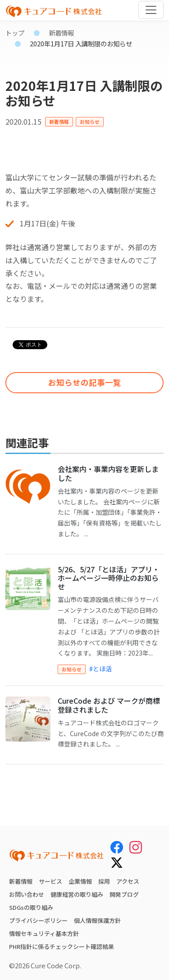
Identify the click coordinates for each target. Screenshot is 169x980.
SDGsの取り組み (31, 907)
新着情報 (61, 33)
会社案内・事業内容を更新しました (108, 473)
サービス (50, 881)
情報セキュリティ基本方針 (44, 933)
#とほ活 (100, 669)
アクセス (128, 881)
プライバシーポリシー (38, 920)
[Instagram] (136, 847)
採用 (104, 881)
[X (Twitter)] (117, 861)
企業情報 (80, 881)
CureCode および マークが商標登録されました (109, 705)
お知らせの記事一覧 (85, 382)
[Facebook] (117, 847)
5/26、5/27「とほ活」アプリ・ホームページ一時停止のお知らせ (109, 578)
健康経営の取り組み (77, 894)
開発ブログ (124, 894)
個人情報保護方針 (97, 920)
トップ (15, 33)
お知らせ (90, 121)
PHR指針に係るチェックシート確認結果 (62, 946)
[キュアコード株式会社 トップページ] (57, 855)
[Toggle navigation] (151, 10)
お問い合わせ (27, 894)
